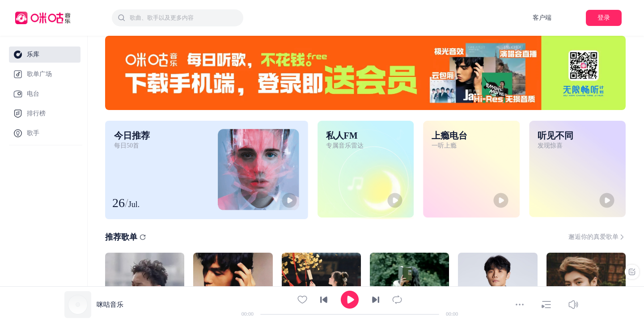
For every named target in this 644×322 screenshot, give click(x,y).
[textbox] (184, 18)
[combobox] (178, 18)
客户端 (542, 18)
